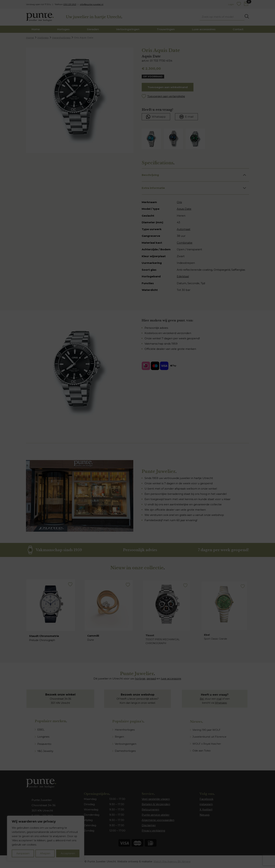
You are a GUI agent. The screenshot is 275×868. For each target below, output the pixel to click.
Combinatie (185, 243)
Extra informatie (153, 188)
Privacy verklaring (153, 831)
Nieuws (204, 815)
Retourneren (150, 809)
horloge (140, 679)
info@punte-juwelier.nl (92, 4)
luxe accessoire (171, 679)
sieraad (151, 679)
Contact (238, 29)
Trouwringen (166, 29)
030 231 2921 (70, 4)
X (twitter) (206, 809)
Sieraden (93, 29)
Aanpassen (23, 853)
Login (231, 4)
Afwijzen (45, 853)
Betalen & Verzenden (156, 804)
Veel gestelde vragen (156, 799)
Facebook (206, 799)
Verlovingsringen (128, 29)
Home (36, 29)
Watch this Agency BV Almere (172, 862)
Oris (179, 202)
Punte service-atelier (156, 815)
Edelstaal (183, 276)
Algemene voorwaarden (158, 820)
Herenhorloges (61, 38)
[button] (195, 96)
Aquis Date (184, 209)
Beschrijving (150, 175)
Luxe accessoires (204, 29)
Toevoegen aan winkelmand (168, 87)
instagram (206, 804)
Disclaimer (149, 825)
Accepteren (68, 853)
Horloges (63, 29)
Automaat (184, 229)
